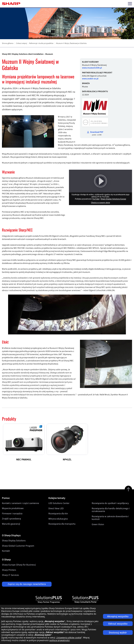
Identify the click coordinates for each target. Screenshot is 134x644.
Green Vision (98, 524)
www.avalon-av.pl (90, 79)
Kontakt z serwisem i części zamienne (20, 503)
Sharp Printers (9, 570)
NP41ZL (67, 460)
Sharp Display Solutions (14, 541)
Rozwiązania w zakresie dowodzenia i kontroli (110, 518)
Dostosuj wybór (118, 633)
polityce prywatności (60, 640)
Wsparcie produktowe (13, 508)
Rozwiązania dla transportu (62, 524)
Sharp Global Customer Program (18, 546)
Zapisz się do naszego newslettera (27, 584)
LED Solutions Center (59, 503)
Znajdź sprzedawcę (11, 519)
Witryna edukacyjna (58, 519)
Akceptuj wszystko (118, 616)
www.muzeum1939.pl (92, 68)
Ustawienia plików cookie (69, 638)
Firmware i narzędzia (12, 514)
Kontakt (6, 551)
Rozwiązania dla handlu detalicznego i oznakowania (111, 510)
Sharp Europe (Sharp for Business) (19, 565)
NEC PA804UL (24, 460)
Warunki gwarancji (11, 524)
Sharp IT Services (10, 575)
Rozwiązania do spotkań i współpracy (110, 503)
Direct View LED (56, 508)
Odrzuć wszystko (118, 624)
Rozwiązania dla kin (58, 514)
